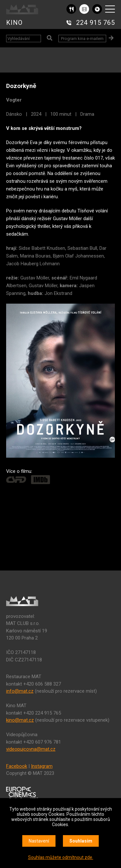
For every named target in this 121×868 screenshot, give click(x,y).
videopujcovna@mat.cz (31, 749)
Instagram (42, 766)
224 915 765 (96, 23)
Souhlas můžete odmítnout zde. (61, 857)
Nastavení (39, 841)
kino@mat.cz (20, 720)
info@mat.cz (20, 691)
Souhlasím (81, 841)
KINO (14, 23)
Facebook (17, 766)
